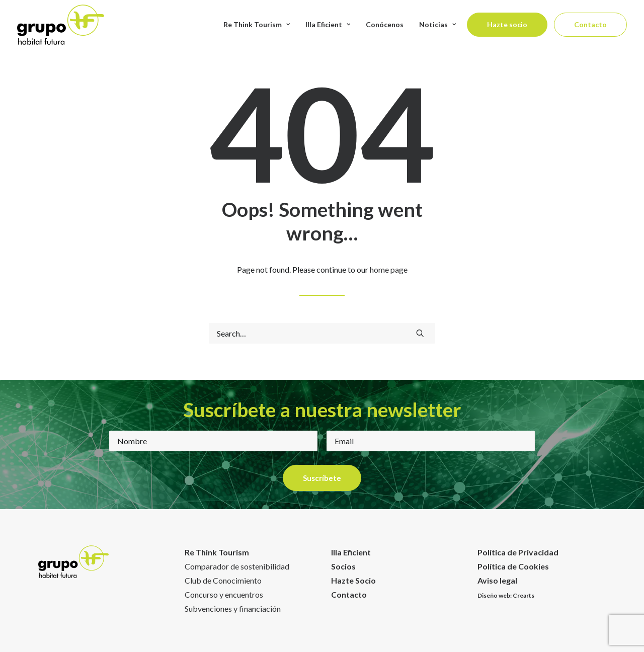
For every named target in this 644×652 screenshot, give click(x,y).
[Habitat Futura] (61, 25)
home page (389, 269)
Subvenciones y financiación (233, 608)
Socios (343, 566)
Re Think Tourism (257, 24)
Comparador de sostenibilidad (237, 566)
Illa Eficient (351, 552)
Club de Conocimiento (223, 580)
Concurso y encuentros (224, 594)
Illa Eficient (328, 24)
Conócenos (385, 24)
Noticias (437, 24)
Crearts (524, 595)
